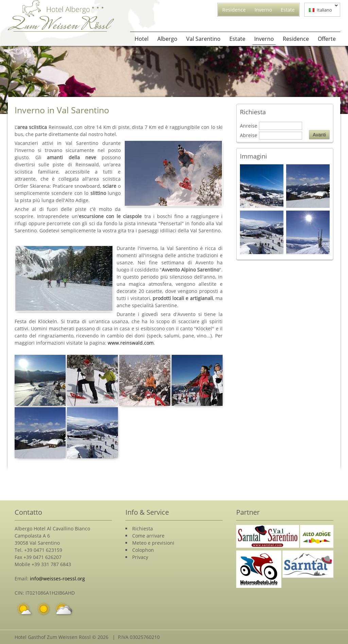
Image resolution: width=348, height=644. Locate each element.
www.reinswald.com (131, 343)
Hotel (142, 39)
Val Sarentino (203, 39)
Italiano (321, 9)
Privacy (140, 557)
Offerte (327, 39)
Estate (288, 10)
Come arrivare (148, 536)
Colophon (143, 550)
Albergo (167, 39)
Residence (234, 10)
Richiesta (143, 529)
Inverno (263, 10)
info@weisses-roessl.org (57, 579)
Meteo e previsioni (153, 543)
